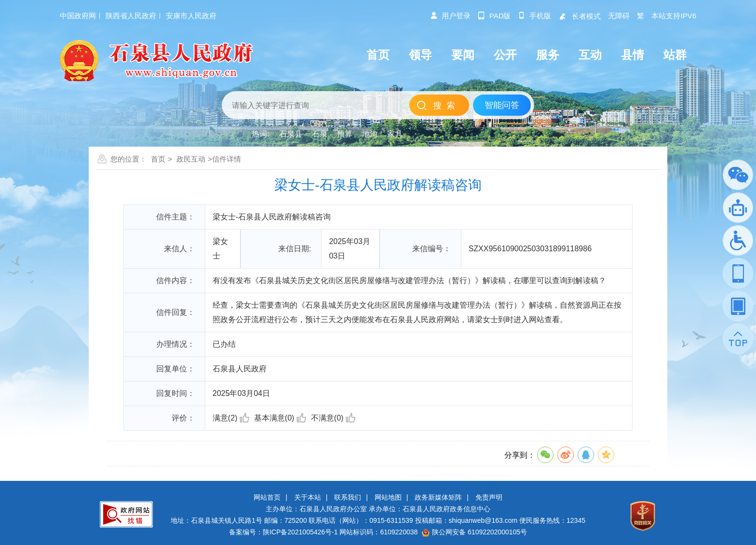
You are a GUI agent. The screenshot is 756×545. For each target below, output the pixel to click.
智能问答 (502, 105)
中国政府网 (78, 16)
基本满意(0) (280, 418)
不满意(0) (333, 418)
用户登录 (450, 16)
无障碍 (619, 16)
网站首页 (267, 497)
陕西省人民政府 (131, 16)
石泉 (320, 134)
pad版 (494, 16)
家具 (395, 134)
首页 (158, 159)
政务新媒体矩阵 (438, 497)
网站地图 (388, 497)
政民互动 (191, 159)
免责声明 (489, 497)
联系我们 (348, 497)
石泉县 (291, 134)
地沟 (370, 134)
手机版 (534, 16)
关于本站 (308, 497)
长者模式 (580, 16)
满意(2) (231, 418)
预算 (345, 134)
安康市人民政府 (191, 16)
